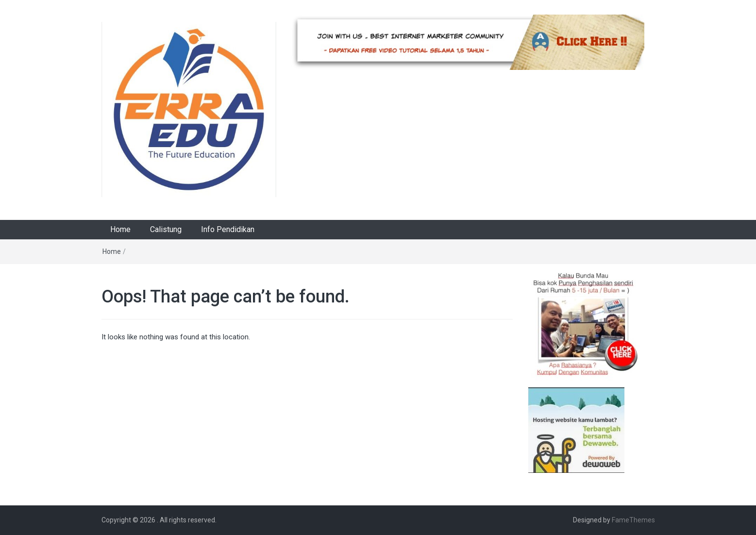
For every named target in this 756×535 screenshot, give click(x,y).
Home (120, 229)
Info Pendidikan (228, 229)
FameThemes (633, 520)
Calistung (166, 229)
